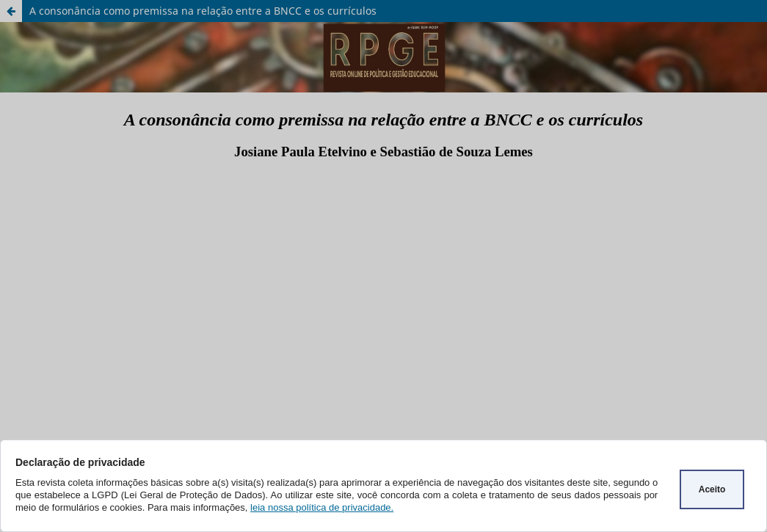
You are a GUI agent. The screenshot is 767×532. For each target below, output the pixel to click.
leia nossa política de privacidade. (322, 507)
